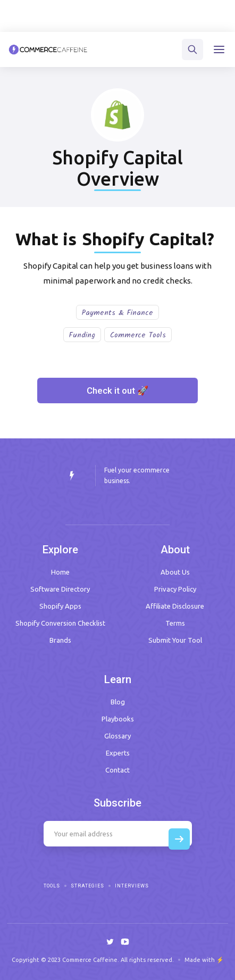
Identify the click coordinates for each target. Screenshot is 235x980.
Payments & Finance (117, 313)
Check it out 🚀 (117, 391)
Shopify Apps (60, 606)
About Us (175, 572)
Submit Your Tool (175, 640)
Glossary (117, 736)
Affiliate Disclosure (175, 606)
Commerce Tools (138, 335)
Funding (82, 335)
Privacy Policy (175, 589)
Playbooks (118, 719)
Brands (60, 640)
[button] (219, 49)
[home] (48, 49)
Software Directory (60, 589)
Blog (118, 702)
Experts (118, 753)
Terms (175, 623)
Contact (117, 770)
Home (60, 572)
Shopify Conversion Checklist (60, 623)
